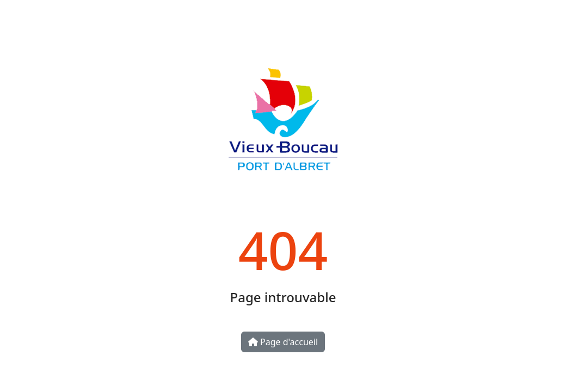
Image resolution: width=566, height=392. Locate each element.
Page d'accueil (283, 342)
